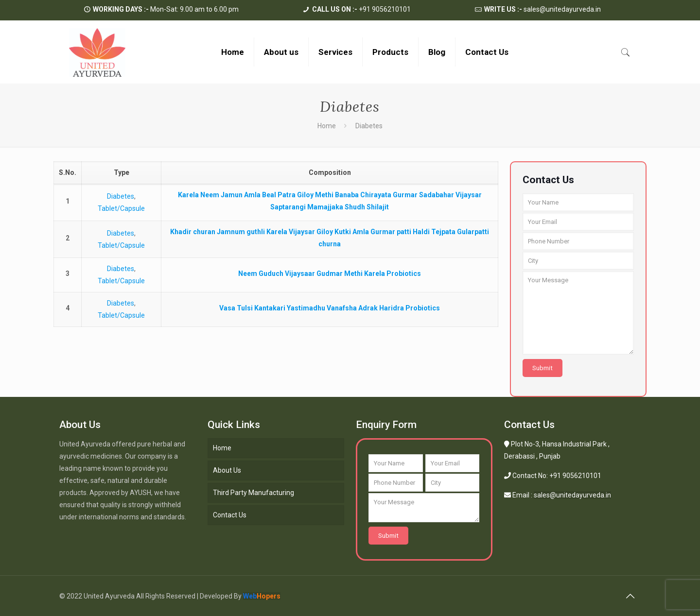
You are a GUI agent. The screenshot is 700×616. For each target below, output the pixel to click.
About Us (227, 470)
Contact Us (230, 515)
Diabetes (121, 196)
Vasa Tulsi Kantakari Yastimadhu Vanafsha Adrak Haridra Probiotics (330, 308)
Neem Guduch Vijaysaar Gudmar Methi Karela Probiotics (330, 274)
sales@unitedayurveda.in (542, 9)
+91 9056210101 (361, 9)
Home (327, 126)
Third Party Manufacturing (254, 493)
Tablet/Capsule (121, 208)
